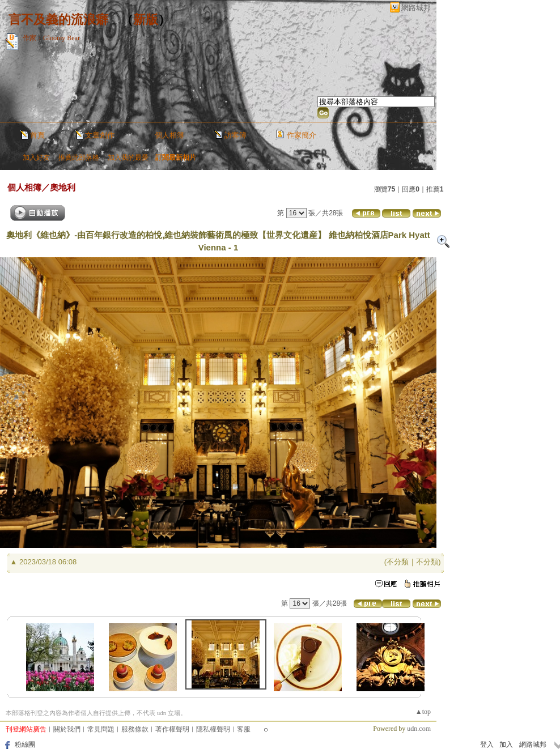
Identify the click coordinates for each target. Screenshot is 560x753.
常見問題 (101, 729)
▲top (423, 712)
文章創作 (100, 135)
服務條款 (135, 729)
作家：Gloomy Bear (51, 38)
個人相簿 (169, 135)
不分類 (398, 562)
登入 (487, 745)
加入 (506, 745)
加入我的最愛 (128, 158)
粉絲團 (25, 745)
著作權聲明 (172, 729)
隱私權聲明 (213, 729)
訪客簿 (236, 135)
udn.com (419, 729)
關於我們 (67, 729)
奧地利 (63, 187)
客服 (244, 729)
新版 (146, 20)
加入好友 (36, 158)
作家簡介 (302, 135)
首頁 (37, 135)
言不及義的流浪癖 (58, 20)
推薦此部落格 (79, 158)
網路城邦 (416, 8)
